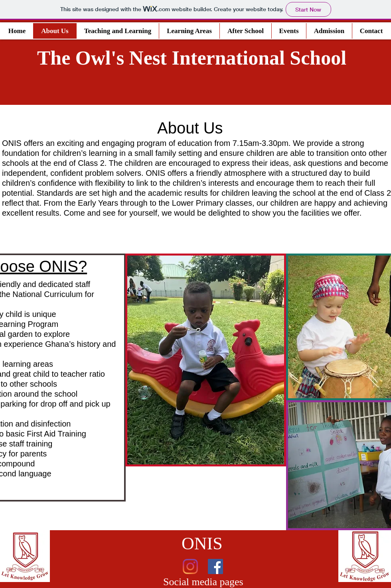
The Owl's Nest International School (192, 58)
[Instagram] (190, 566)
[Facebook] (215, 566)
